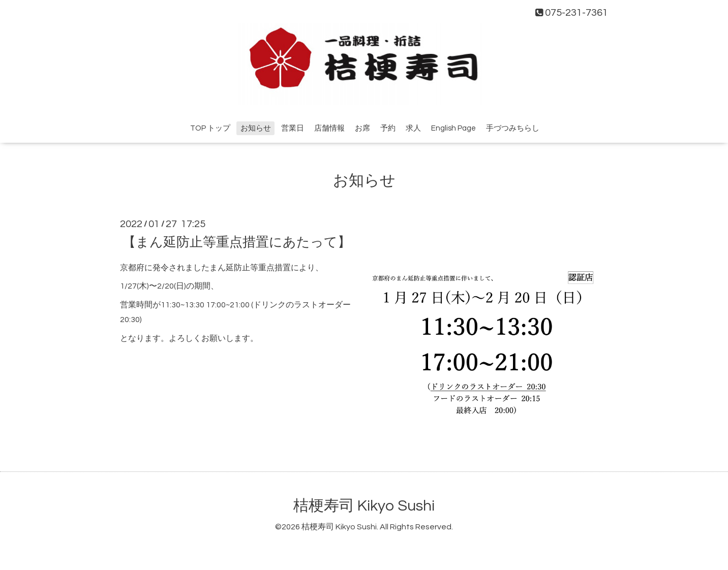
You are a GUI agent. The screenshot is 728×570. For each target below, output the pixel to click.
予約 (388, 128)
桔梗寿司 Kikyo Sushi (364, 506)
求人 (413, 128)
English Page (453, 128)
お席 (362, 128)
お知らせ (256, 128)
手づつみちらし (513, 128)
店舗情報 (329, 128)
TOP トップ (210, 128)
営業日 (293, 128)
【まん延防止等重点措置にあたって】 (237, 242)
